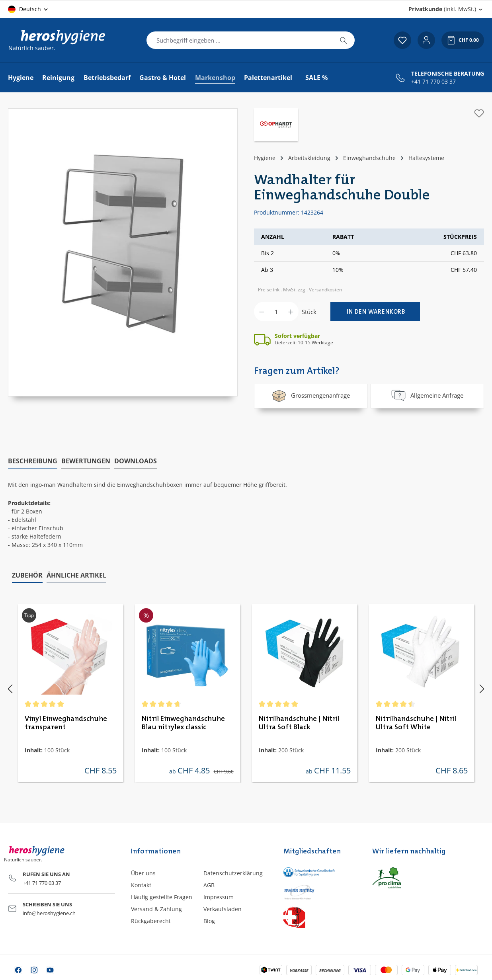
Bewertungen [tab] (86, 459)
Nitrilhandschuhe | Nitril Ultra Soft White (416, 721)
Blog (209, 920)
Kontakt (141, 883)
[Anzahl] (276, 311)
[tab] (33, 460)
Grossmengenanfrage (311, 395)
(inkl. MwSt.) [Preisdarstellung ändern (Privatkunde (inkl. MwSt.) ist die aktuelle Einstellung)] (442, 9)
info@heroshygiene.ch (49, 912)
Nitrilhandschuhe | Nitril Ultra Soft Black (299, 721)
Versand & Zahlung (156, 908)
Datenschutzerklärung (233, 872)
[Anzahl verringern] (262, 311)
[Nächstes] (482, 687)
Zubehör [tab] (27, 574)
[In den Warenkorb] (375, 311)
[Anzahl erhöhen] (291, 311)
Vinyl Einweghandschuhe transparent (66, 721)
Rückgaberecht (151, 920)
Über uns (143, 872)
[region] (123, 252)
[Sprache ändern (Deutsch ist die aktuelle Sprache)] (28, 9)
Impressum (219, 896)
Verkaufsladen (223, 908)
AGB (209, 883)
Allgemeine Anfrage (427, 395)
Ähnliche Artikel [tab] (76, 574)
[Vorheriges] (10, 687)
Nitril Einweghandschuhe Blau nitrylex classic (183, 721)
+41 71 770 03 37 (433, 82)
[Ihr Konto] (426, 40)
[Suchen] (344, 40)
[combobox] (240, 40)
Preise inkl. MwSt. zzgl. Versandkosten (300, 290)
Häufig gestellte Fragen (162, 896)
